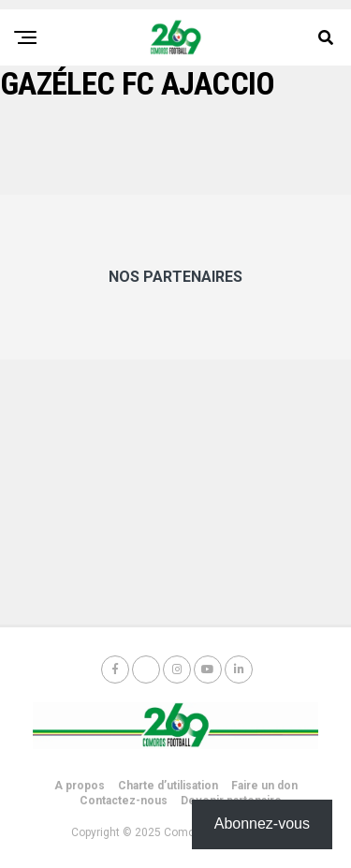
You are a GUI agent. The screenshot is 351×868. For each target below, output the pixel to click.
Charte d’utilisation (168, 786)
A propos (80, 786)
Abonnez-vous (262, 824)
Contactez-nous (124, 801)
